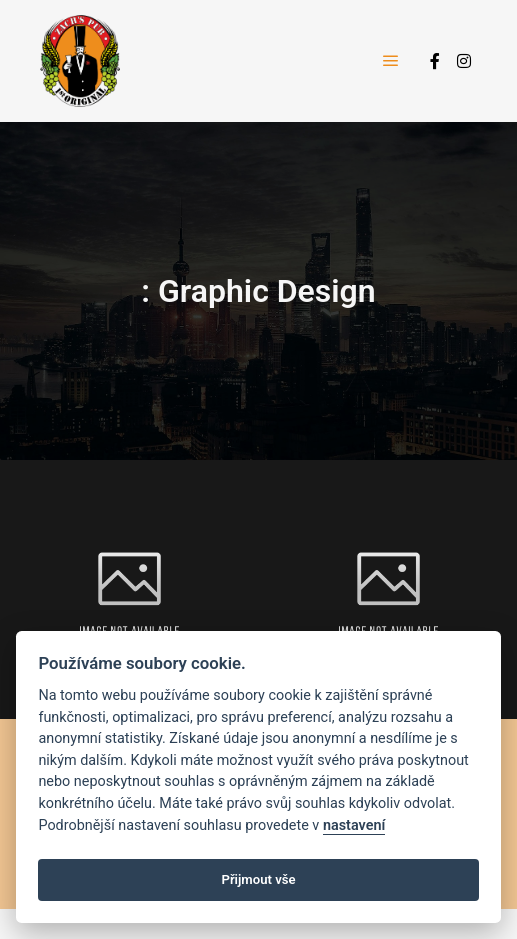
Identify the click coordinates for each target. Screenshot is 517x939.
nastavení (354, 825)
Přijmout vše (258, 879)
